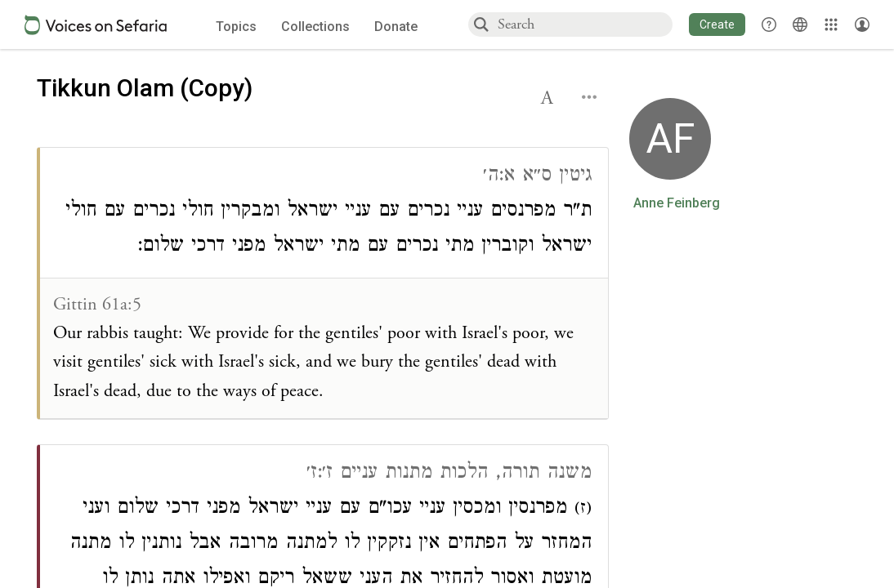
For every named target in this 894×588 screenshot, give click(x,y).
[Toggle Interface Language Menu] (800, 24)
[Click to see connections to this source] (324, 283)
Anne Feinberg (677, 203)
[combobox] (584, 24)
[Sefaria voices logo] (96, 25)
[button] (717, 24)
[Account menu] (862, 24)
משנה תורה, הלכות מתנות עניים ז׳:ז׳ (449, 474)
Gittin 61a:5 (97, 305)
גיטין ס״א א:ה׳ (537, 177)
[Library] (831, 24)
